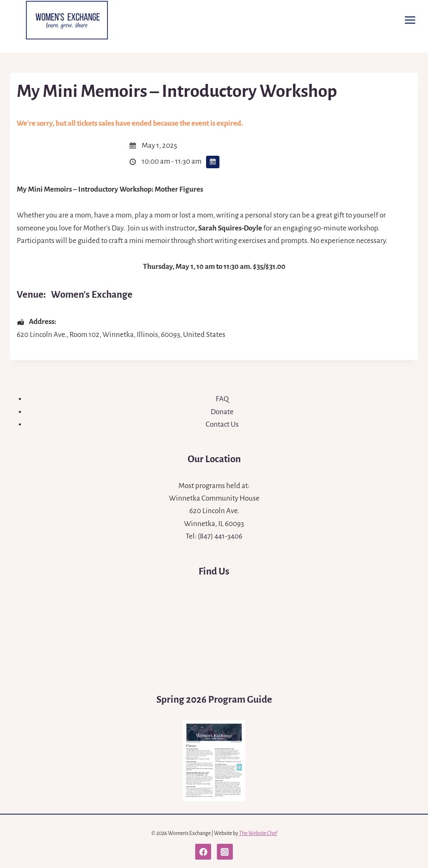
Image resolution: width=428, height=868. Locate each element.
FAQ (222, 399)
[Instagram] (225, 852)
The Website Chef (258, 833)
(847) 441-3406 (220, 536)
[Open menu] (410, 20)
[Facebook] (203, 852)
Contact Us (222, 424)
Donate (222, 412)
